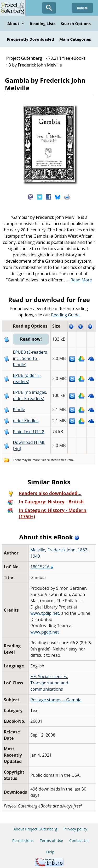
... (79, 280)
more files (39, 460)
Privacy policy (75, 829)
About (16, 23)
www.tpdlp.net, (45, 613)
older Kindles (26, 421)
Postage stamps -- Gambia (56, 700)
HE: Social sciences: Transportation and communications (49, 683)
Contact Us (79, 840)
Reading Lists (43, 23)
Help (50, 852)
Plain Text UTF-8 (28, 432)
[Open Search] (49, 8)
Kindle (19, 409)
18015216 (42, 567)
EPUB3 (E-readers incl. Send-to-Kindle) (30, 358)
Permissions (23, 840)
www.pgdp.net (45, 632)
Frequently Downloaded (31, 39)
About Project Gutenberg (35, 829)
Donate (82, 8)
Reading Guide (65, 315)
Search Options (76, 23)
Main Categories (75, 39)
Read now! (31, 339)
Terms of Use (51, 840)
